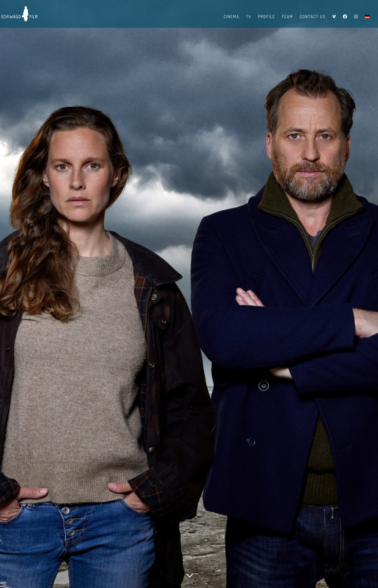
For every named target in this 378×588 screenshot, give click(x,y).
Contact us (313, 17)
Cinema (232, 17)
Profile (267, 17)
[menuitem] (367, 21)
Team (287, 17)
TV (249, 17)
